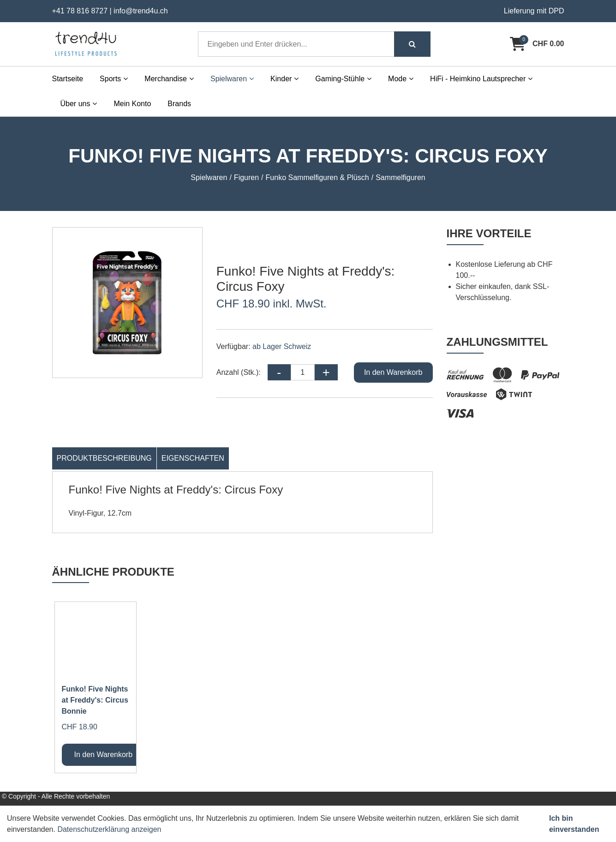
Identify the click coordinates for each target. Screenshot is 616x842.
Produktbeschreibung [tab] (104, 458)
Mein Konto (132, 104)
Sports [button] (114, 79)
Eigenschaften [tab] (193, 458)
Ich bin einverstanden (574, 824)
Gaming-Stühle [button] (343, 79)
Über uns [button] (79, 104)
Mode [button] (401, 79)
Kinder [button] (284, 79)
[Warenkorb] (537, 44)
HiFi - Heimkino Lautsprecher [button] (481, 79)
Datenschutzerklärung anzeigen (109, 829)
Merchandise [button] (169, 79)
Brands (179, 104)
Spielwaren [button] (232, 79)
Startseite (68, 79)
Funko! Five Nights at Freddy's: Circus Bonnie (95, 700)
